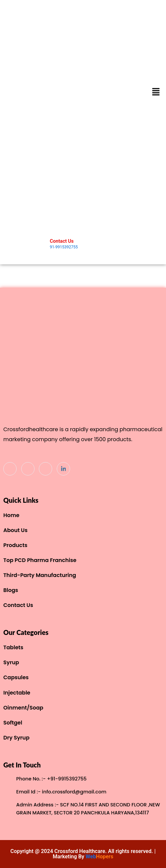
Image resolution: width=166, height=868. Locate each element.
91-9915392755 (64, 247)
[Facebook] (10, 469)
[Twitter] (28, 469)
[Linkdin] (63, 469)
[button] (156, 92)
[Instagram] (45, 469)
